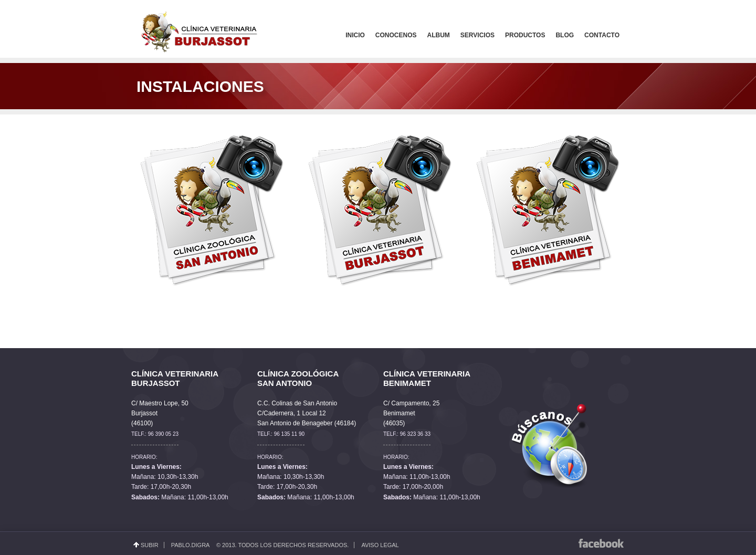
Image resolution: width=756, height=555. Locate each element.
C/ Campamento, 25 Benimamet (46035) (411, 413)
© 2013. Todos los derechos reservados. (282, 545)
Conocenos (396, 35)
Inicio (355, 35)
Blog (565, 35)
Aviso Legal (380, 545)
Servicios (477, 35)
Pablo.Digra (190, 545)
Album (439, 35)
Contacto (602, 35)
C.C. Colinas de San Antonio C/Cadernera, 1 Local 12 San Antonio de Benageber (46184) (307, 413)
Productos (525, 35)
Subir (150, 545)
